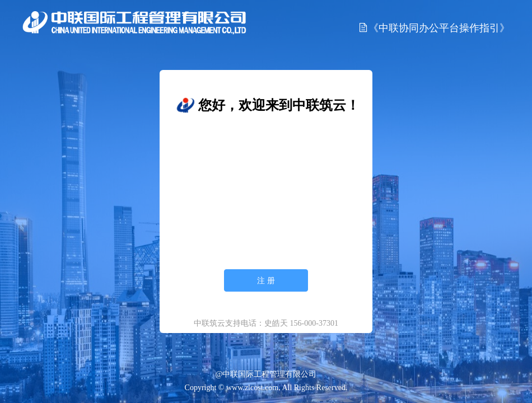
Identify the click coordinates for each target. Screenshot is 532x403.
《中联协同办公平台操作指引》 (434, 28)
